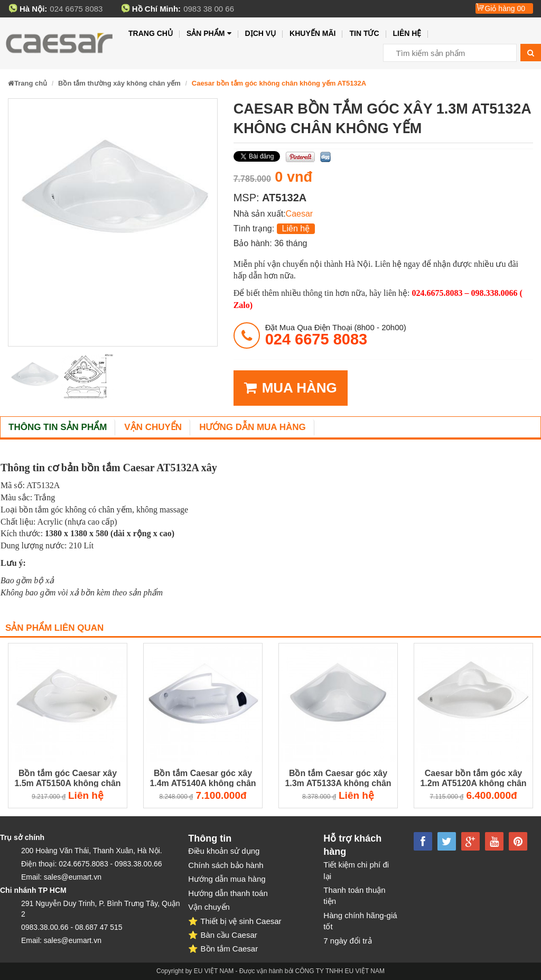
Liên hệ (407, 33)
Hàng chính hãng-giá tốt (360, 921)
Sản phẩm (209, 34)
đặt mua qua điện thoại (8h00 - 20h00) (336, 335)
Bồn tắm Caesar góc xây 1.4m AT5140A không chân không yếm (203, 778)
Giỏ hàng (505, 8)
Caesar (300, 214)
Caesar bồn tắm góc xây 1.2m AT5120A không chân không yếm (473, 778)
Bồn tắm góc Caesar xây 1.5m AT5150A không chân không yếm (67, 778)
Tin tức (364, 33)
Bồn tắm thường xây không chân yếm (119, 83)
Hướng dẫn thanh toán (228, 893)
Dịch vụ (261, 33)
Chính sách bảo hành (226, 865)
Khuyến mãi (313, 33)
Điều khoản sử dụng (224, 851)
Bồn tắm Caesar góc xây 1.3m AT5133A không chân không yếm (338, 778)
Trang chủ (151, 33)
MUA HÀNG (291, 388)
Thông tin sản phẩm (58, 427)
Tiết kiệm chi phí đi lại (356, 870)
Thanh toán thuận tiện (354, 895)
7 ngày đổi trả (347, 941)
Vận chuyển (153, 427)
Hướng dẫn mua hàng (253, 427)
